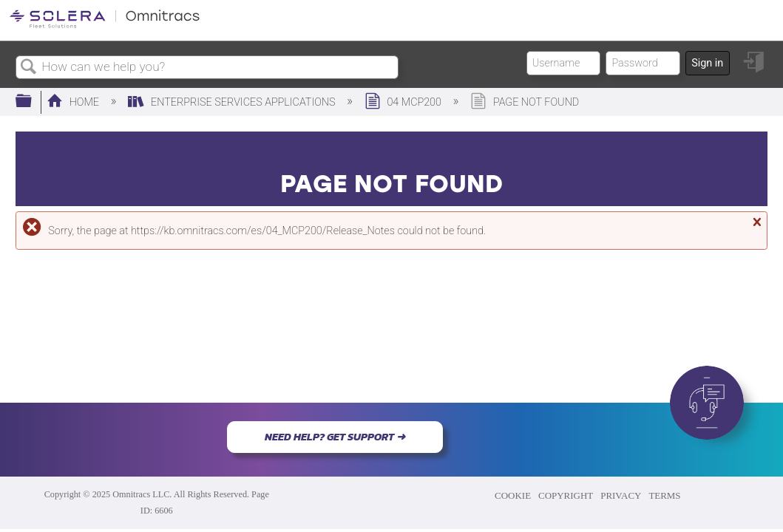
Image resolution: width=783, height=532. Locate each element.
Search (29, 68)
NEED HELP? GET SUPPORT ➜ (335, 437)
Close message (756, 229)
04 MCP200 (404, 102)
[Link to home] (105, 25)
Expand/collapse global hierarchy (33, 102)
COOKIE (513, 495)
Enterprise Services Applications (233, 102)
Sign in (707, 63)
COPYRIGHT (566, 495)
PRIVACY (621, 495)
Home (74, 102)
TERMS (664, 495)
